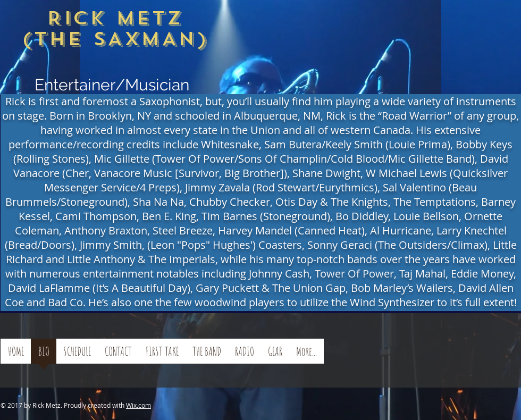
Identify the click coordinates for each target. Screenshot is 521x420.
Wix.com (138, 405)
